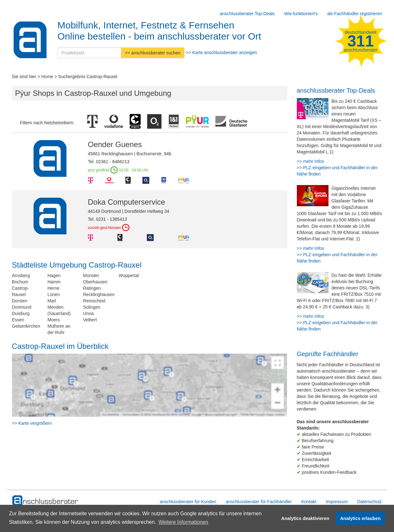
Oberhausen (95, 282)
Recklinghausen (99, 294)
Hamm (54, 282)
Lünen (54, 294)
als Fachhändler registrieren (355, 14)
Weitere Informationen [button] (183, 522)
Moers (54, 320)
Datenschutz (370, 502)
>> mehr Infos (310, 161)
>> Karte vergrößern (32, 423)
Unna (88, 313)
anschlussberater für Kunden (188, 502)
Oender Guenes (115, 144)
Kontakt (309, 502)
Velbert (90, 320)
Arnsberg (21, 275)
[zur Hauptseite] (45, 501)
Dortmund (22, 307)
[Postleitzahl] (89, 53)
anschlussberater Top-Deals (247, 14)
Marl (52, 301)
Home (47, 77)
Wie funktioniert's (301, 14)
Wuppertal (129, 275)
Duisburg (21, 313)
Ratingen (92, 288)
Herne (53, 288)
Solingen (92, 307)
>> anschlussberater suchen (153, 53)
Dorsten (20, 301)
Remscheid (94, 301)
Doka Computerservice (127, 202)
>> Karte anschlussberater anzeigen (221, 53)
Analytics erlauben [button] (360, 518)
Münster (91, 275)
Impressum (337, 502)
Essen (18, 320)
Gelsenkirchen (26, 326)
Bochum (20, 282)
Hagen (54, 275)
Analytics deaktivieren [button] (305, 518)
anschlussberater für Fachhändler (259, 502)
